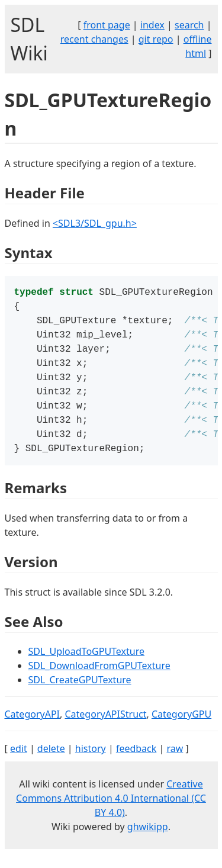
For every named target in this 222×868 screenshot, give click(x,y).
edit (19, 763)
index (152, 25)
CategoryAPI (33, 728)
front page (107, 25)
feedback (136, 763)
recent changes (94, 39)
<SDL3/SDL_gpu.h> (95, 223)
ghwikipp (148, 841)
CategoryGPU (181, 728)
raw (175, 763)
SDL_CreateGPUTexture (80, 694)
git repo (156, 39)
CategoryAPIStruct (105, 728)
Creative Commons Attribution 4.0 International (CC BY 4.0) (111, 812)
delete (51, 763)
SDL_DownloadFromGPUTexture (99, 680)
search (189, 25)
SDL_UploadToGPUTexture (87, 666)
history (91, 763)
